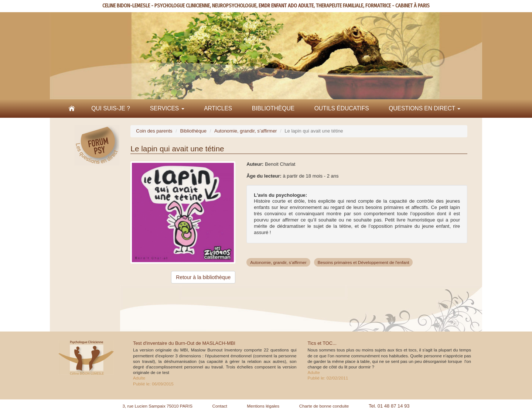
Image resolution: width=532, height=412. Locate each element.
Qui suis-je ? (111, 108)
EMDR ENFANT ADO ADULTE (286, 6)
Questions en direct (424, 108)
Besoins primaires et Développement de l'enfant (364, 262)
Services (167, 108)
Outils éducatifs (342, 108)
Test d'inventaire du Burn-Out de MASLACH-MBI (184, 343)
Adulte (139, 378)
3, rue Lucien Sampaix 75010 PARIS (157, 406)
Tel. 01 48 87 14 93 (389, 406)
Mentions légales (263, 406)
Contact (220, 406)
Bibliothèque (273, 108)
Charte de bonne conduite (324, 406)
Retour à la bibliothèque (203, 277)
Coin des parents (154, 131)
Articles (218, 108)
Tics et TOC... (322, 343)
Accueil (72, 109)
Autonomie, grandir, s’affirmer (246, 131)
